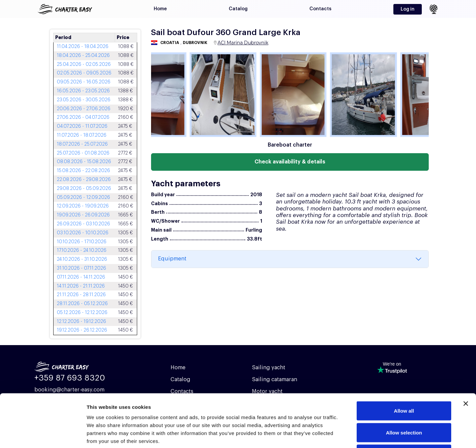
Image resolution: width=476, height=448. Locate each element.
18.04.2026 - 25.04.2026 (83, 56)
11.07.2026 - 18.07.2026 (82, 135)
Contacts (320, 9)
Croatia (170, 43)
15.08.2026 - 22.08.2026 (83, 171)
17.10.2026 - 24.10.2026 (82, 250)
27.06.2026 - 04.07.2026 (83, 117)
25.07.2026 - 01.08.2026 (83, 153)
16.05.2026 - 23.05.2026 (83, 91)
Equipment (172, 259)
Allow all (404, 361)
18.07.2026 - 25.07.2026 (82, 144)
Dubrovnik (195, 43)
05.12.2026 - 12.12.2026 (82, 313)
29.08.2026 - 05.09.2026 (84, 189)
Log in (408, 9)
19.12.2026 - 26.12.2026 (82, 330)
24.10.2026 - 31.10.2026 (82, 259)
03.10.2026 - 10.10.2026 (83, 233)
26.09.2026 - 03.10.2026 (83, 224)
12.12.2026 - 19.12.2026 (81, 322)
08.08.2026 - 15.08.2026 (84, 162)
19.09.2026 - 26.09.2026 (83, 215)
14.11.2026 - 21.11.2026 (81, 286)
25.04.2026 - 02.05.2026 (84, 65)
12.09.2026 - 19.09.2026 (83, 206)
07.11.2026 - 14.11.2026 (81, 277)
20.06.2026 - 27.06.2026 (84, 109)
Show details (347, 435)
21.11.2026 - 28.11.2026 (81, 295)
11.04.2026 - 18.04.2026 (83, 47)
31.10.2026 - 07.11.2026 (81, 268)
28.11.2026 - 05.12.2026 (82, 304)
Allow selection (404, 383)
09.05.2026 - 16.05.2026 (84, 82)
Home (160, 9)
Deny (404, 404)
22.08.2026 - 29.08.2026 (84, 180)
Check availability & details (290, 162)
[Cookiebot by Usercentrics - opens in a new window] (43, 435)
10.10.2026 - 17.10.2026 (82, 242)
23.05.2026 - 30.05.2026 (84, 100)
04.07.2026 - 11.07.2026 (82, 126)
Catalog (238, 9)
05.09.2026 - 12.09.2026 (83, 198)
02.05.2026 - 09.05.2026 (84, 73)
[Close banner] (466, 354)
